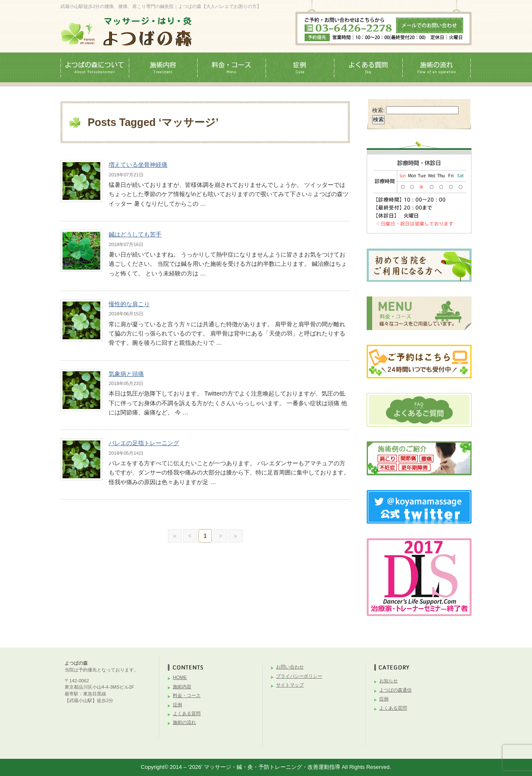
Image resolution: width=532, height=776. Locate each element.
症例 (177, 705)
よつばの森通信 (395, 690)
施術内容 (182, 687)
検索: (378, 110)
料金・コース (187, 695)
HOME (180, 677)
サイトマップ (290, 685)
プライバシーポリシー (299, 676)
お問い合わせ (290, 667)
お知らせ (389, 681)
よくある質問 (187, 713)
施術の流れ (184, 722)
